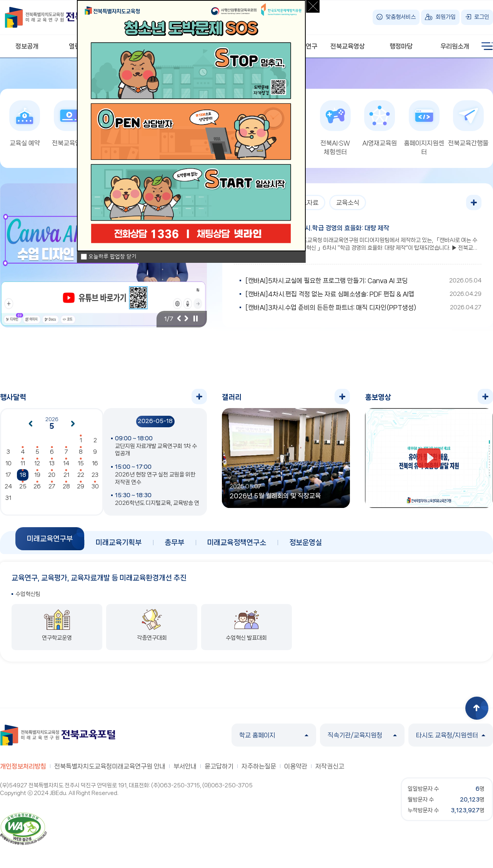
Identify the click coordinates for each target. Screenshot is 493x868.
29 (81, 486)
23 (95, 475)
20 (52, 475)
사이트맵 (487, 46)
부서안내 (185, 766)
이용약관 (296, 766)
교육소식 (348, 202)
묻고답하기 (219, 766)
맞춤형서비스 (401, 17)
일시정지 (195, 319)
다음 (187, 319)
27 (52, 486)
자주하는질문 (259, 766)
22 (81, 475)
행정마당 (401, 46)
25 (23, 486)
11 (23, 463)
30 (95, 486)
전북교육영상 (348, 46)
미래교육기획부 (119, 543)
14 (66, 463)
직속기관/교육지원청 (362, 735)
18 (23, 475)
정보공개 (27, 46)
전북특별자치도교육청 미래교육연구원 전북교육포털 (62, 17)
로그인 (482, 17)
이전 (179, 319)
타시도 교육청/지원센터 (451, 735)
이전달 (30, 424)
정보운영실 (306, 543)
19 (37, 475)
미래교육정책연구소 (237, 543)
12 (37, 463)
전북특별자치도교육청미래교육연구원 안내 (110, 766)
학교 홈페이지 (274, 735)
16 (95, 463)
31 (8, 498)
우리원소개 (455, 46)
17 (8, 475)
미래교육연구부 (50, 539)
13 (52, 463)
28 (66, 486)
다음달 (73, 424)
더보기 (474, 202)
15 (81, 463)
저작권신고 (330, 766)
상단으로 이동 (477, 708)
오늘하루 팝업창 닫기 (112, 257)
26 (37, 486)
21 (66, 475)
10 (8, 463)
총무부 (174, 543)
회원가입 (446, 17)
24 (8, 486)
